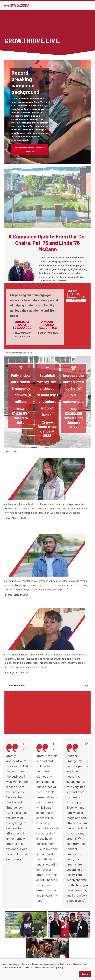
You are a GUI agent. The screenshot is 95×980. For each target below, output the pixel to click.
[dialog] (47, 969)
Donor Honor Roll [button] (16, 686)
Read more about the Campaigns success (30, 149)
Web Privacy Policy (55, 967)
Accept (85, 974)
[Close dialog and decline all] (93, 960)
